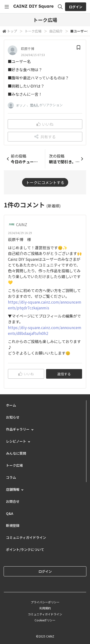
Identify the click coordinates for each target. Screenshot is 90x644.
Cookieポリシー (45, 620)
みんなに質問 (16, 453)
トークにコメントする (45, 182)
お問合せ (13, 501)
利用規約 (45, 608)
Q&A (10, 513)
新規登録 (13, 525)
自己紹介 (56, 31)
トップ (12, 31)
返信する (64, 374)
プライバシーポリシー (45, 602)
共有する (45, 137)
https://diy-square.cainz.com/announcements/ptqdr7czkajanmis (45, 305)
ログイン (76, 7)
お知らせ (13, 417)
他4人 (34, 105)
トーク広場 (33, 31)
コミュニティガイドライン (26, 537)
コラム (11, 477)
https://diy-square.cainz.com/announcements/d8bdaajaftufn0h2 (45, 330)
